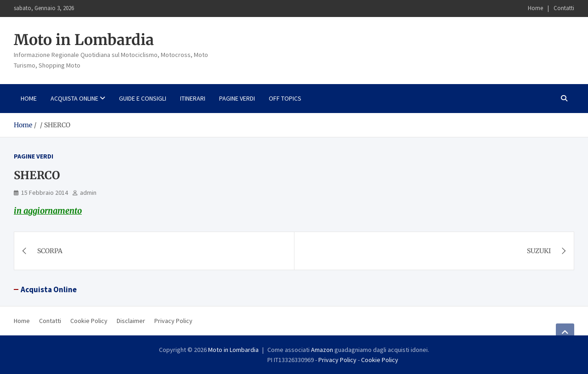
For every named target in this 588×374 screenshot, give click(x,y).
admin (88, 193)
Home (535, 8)
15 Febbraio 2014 (45, 193)
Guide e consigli (143, 98)
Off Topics (285, 98)
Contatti (564, 8)
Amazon (322, 350)
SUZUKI (539, 251)
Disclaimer (131, 321)
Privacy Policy (173, 321)
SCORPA (50, 251)
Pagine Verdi (237, 98)
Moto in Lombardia (84, 40)
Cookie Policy (89, 321)
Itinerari (193, 98)
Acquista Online (74, 98)
